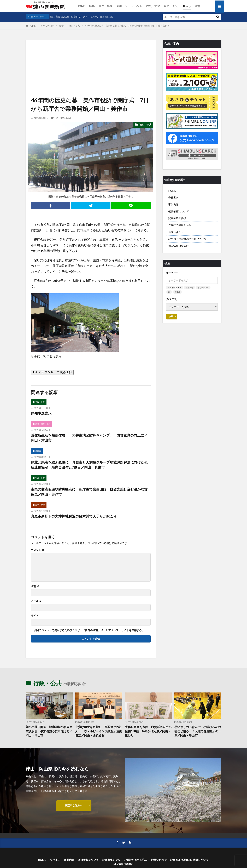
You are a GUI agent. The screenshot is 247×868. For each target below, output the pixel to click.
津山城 (109, 17)
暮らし (187, 6)
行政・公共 (74, 26)
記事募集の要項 (177, 218)
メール (36, 601)
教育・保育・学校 (43, 424)
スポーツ (122, 6)
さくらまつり (91, 17)
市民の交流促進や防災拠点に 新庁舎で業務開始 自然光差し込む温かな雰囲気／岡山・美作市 (89, 492)
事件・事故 (105, 6)
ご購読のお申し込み (180, 225)
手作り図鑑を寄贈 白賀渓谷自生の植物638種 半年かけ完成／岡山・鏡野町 (148, 731)
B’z (102, 17)
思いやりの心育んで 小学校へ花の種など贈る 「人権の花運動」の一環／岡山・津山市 (198, 731)
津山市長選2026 (60, 17)
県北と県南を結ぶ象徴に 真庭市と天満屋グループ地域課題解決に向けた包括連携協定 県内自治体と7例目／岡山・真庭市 (89, 465)
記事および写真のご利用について (188, 239)
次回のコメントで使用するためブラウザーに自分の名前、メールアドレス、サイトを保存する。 (89, 630)
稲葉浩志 (76, 17)
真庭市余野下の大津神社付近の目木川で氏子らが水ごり (74, 516)
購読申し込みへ (74, 805)
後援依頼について (179, 211)
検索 (171, 316)
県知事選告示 (41, 413)
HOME (81, 6)
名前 (35, 586)
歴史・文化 (153, 6)
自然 (167, 6)
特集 (92, 6)
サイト (35, 616)
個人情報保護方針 (179, 246)
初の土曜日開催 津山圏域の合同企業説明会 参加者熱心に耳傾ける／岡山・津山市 (49, 731)
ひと (176, 6)
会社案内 (173, 198)
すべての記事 (47, 26)
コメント (38, 550)
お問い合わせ (176, 232)
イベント (137, 6)
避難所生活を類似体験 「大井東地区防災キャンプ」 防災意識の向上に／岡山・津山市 (89, 438)
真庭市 (38, 451)
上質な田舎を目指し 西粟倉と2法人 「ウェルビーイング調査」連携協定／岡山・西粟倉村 (99, 731)
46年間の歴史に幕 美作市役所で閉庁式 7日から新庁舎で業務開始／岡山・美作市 (127, 26)
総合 (198, 6)
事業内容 (173, 204)
